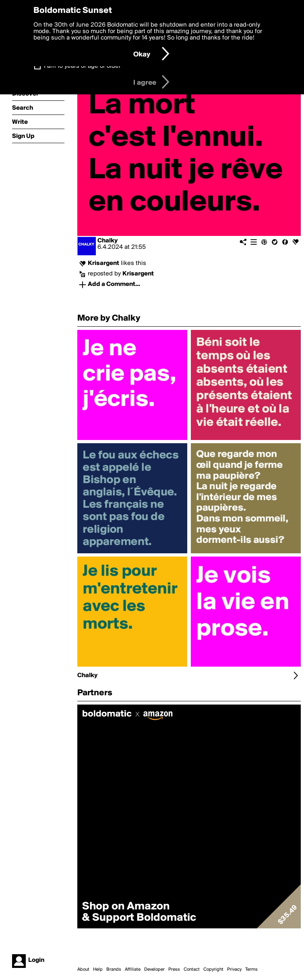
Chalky (108, 241)
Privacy (234, 970)
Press (174, 970)
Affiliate (133, 970)
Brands (114, 970)
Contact (192, 970)
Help (98, 970)
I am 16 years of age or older (82, 66)
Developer (154, 970)
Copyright (213, 970)
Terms (251, 970)
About (83, 970)
